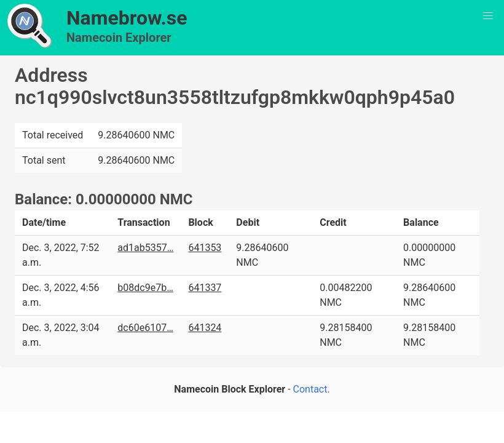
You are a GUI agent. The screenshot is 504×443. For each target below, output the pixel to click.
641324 (205, 328)
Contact (310, 389)
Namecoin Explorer (119, 38)
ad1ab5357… (145, 248)
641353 (205, 248)
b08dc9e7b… (145, 288)
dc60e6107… (145, 328)
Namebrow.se (127, 18)
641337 (205, 288)
